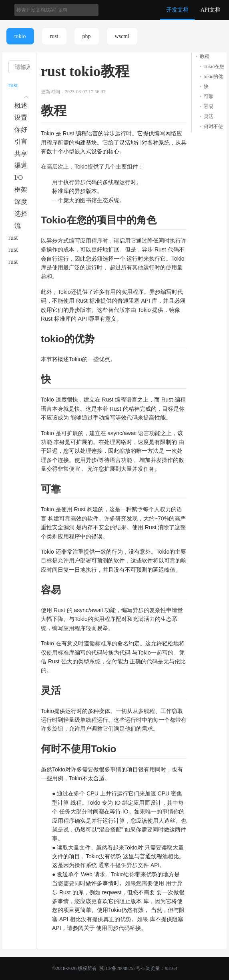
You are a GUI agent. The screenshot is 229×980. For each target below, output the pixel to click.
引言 (21, 142)
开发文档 (177, 10)
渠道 (21, 166)
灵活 (209, 116)
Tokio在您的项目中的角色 (214, 67)
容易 (209, 106)
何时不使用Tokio (213, 127)
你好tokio (21, 131)
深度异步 (21, 203)
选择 (21, 214)
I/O (19, 178)
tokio (20, 36)
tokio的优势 (214, 77)
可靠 (209, 96)
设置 (21, 117)
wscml (122, 36)
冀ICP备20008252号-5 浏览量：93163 (138, 968)
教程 (205, 56)
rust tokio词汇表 (18, 251)
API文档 (211, 10)
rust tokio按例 (18, 263)
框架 (21, 190)
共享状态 (21, 155)
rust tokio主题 (18, 239)
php (87, 36)
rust (54, 36)
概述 (21, 105)
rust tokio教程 (18, 86)
